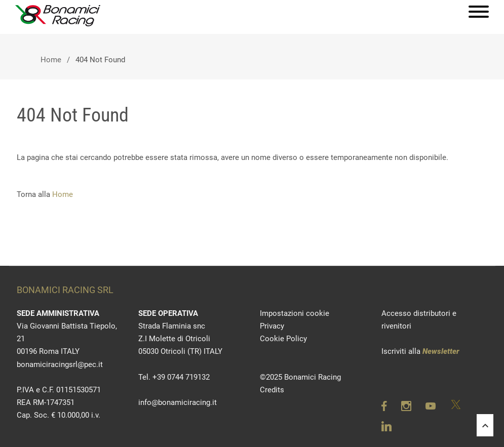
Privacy (272, 326)
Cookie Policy (283, 339)
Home (51, 60)
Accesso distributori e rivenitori (419, 320)
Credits (272, 390)
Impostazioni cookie (295, 313)
